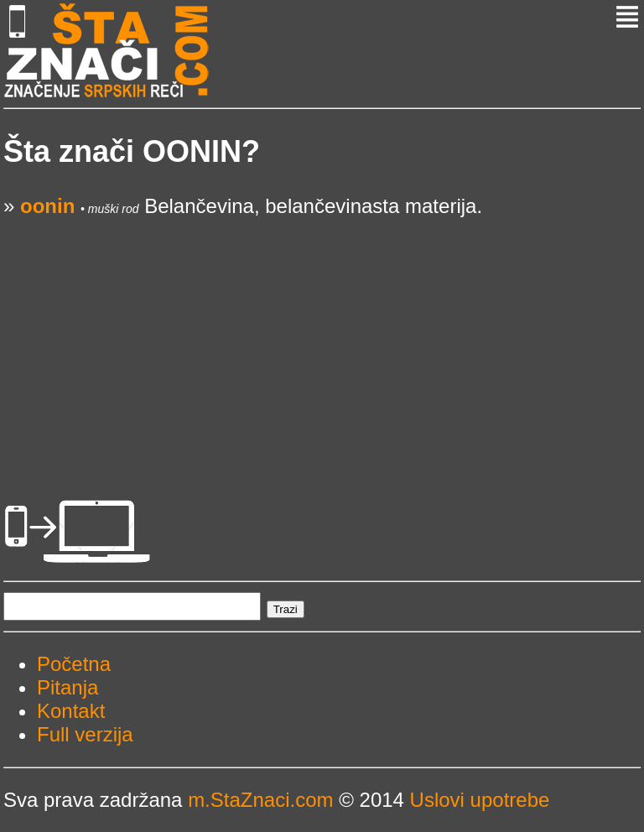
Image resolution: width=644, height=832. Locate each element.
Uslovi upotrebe (480, 800)
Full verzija (85, 734)
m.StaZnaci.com (260, 800)
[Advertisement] (322, 335)
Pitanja (68, 687)
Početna (74, 664)
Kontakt (71, 711)
